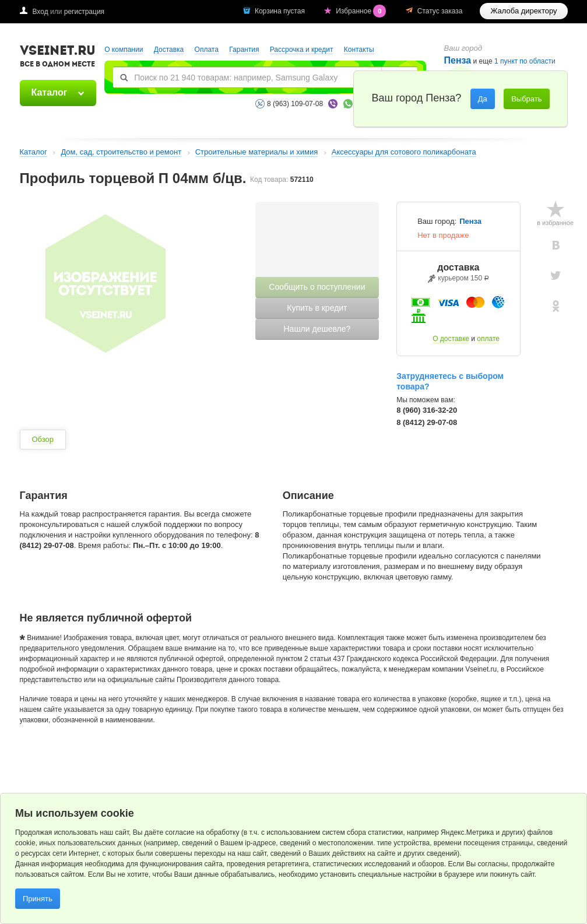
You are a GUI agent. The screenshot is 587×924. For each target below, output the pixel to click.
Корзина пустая (281, 11)
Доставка (169, 50)
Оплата (207, 50)
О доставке (451, 339)
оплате (488, 339)
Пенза (470, 222)
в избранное (555, 223)
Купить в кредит (317, 308)
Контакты (359, 50)
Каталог (50, 92)
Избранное (362, 11)
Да (483, 99)
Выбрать (526, 99)
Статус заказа (440, 11)
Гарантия (244, 50)
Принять (38, 899)
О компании (124, 50)
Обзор (43, 439)
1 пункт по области (525, 62)
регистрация (84, 12)
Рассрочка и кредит (302, 50)
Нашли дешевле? (317, 329)
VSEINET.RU (58, 58)
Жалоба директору (523, 11)
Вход (41, 12)
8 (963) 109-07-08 (295, 104)
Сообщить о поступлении (317, 287)
